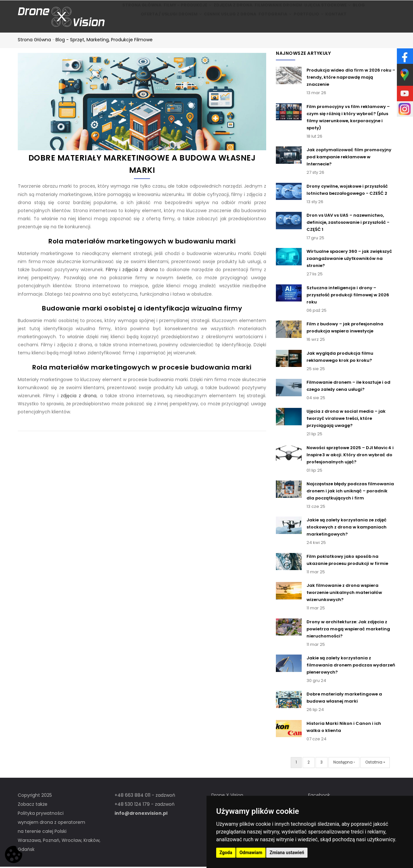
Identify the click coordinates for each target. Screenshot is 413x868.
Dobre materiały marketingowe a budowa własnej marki (344, 699)
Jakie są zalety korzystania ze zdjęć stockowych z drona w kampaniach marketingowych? (347, 528)
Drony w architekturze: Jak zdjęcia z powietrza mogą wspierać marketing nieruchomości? (348, 630)
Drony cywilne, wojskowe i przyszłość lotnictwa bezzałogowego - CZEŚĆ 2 (347, 191)
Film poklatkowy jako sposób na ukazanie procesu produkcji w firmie (347, 561)
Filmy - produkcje (179, 9)
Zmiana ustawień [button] (287, 853)
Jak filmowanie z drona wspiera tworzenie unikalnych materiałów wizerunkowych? (344, 593)
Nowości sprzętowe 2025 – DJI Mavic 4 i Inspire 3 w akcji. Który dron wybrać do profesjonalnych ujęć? (350, 456)
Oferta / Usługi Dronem (161, 25)
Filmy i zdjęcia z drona (132, 271)
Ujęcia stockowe (331, 9)
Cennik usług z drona (222, 25)
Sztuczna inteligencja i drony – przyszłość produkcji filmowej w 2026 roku (348, 296)
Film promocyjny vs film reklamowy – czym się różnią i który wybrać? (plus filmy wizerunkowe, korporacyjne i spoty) (348, 118)
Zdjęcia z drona (229, 9)
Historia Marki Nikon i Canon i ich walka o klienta (344, 728)
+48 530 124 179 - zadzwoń (145, 805)
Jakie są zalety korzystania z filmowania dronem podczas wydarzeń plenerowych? (351, 666)
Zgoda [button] (226, 853)
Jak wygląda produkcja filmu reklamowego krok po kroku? (340, 358)
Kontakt (344, 25)
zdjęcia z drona (79, 397)
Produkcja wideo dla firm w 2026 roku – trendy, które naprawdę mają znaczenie (351, 79)
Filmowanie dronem (278, 9)
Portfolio (311, 25)
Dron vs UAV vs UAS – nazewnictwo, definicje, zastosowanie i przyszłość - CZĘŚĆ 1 (348, 223)
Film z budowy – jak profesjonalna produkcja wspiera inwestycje (345, 328)
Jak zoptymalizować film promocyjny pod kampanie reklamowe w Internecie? (349, 158)
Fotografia (272, 25)
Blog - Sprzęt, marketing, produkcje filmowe (104, 41)
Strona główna (129, 9)
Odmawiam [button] (251, 853)
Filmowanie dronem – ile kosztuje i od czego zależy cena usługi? (348, 387)
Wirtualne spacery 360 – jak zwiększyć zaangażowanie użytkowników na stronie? (349, 260)
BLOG (369, 9)
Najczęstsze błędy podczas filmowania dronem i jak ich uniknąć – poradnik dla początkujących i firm (350, 492)
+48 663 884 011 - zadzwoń (145, 796)
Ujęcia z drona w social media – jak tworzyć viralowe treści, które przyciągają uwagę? (346, 419)
